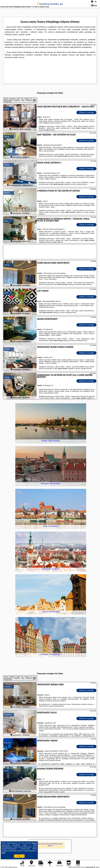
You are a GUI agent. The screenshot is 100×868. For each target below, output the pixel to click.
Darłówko (8, 715)
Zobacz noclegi (87, 112)
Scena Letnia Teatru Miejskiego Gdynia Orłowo (50, 845)
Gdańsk (7, 137)
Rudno (6, 771)
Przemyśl (7, 687)
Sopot (6, 221)
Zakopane (8, 743)
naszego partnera (49, 130)
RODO (3, 853)
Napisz (98, 867)
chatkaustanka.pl (50, 4)
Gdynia (7, 109)
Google (34, 843)
